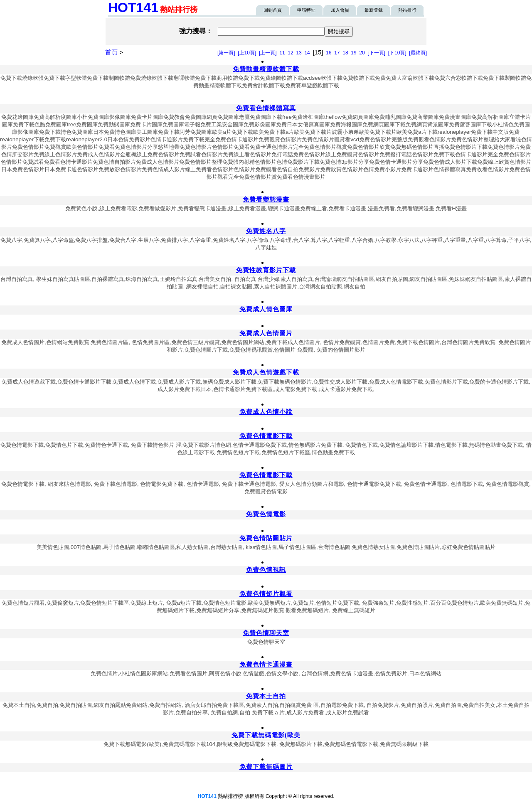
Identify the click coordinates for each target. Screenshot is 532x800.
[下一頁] (376, 53)
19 (353, 53)
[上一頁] (268, 53)
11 (282, 53)
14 (307, 53)
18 (345, 53)
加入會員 (340, 10)
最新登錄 (374, 10)
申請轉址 (306, 10)
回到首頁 (273, 10)
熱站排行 (407, 10)
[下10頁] (397, 53)
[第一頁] (226, 53)
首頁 (112, 52)
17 (337, 53)
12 (290, 53)
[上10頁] (247, 53)
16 (329, 53)
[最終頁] (418, 53)
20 (362, 53)
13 (299, 53)
